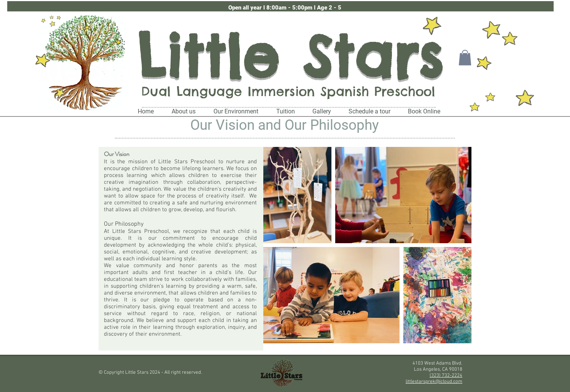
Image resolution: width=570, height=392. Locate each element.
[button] (285, 8)
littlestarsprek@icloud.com (434, 382)
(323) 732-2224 (446, 376)
